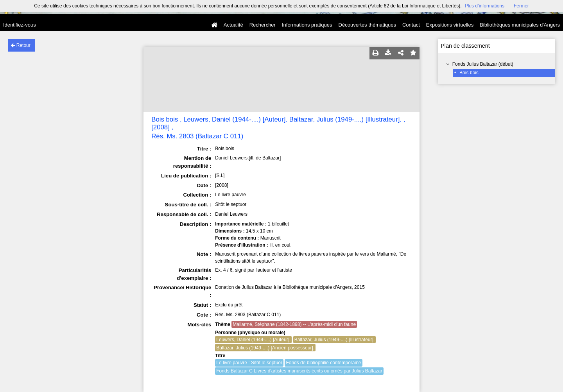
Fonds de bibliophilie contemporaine (323, 363)
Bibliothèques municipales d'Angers (520, 25)
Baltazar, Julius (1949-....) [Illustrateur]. (334, 340)
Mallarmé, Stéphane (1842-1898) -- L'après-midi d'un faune (294, 324)
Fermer (521, 6)
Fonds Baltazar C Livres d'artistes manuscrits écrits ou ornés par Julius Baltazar (299, 371)
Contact (411, 25)
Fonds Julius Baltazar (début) (483, 64)
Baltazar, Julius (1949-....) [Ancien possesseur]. (265, 348)
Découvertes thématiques (367, 25)
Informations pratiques (307, 25)
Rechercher (263, 25)
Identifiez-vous (20, 25)
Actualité (233, 25)
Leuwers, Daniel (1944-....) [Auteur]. (253, 340)
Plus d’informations (485, 6)
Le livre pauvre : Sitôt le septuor (249, 363)
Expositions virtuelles (450, 25)
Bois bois (469, 73)
